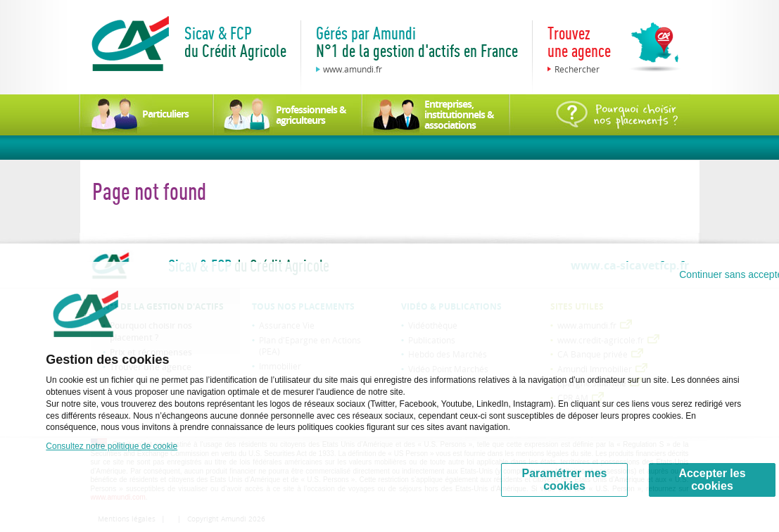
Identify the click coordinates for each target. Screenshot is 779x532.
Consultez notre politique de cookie (112, 446)
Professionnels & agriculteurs (311, 115)
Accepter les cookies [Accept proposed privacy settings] (712, 480)
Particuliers (165, 114)
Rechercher (577, 69)
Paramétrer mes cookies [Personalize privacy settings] (565, 480)
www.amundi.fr (353, 69)
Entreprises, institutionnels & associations (459, 114)
